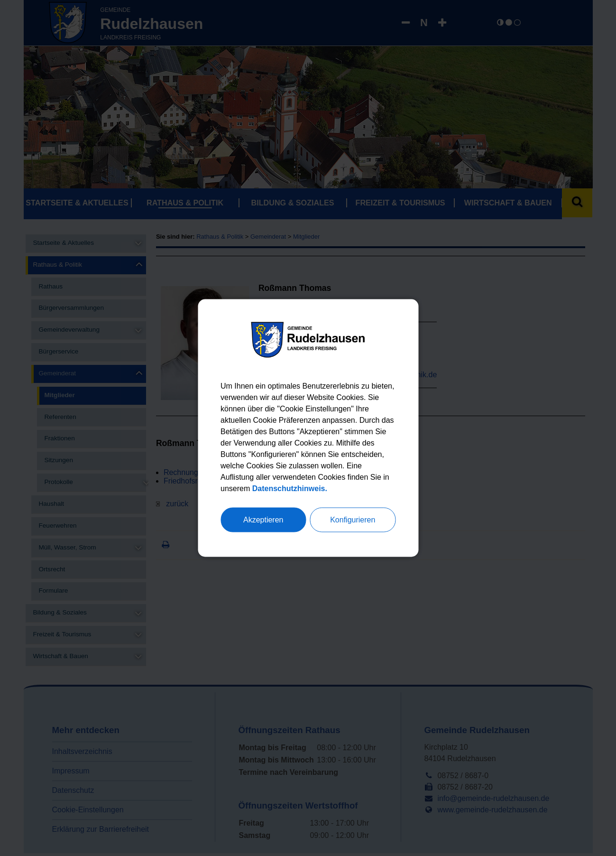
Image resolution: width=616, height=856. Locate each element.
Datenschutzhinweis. (290, 488)
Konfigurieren (353, 520)
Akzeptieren (263, 520)
